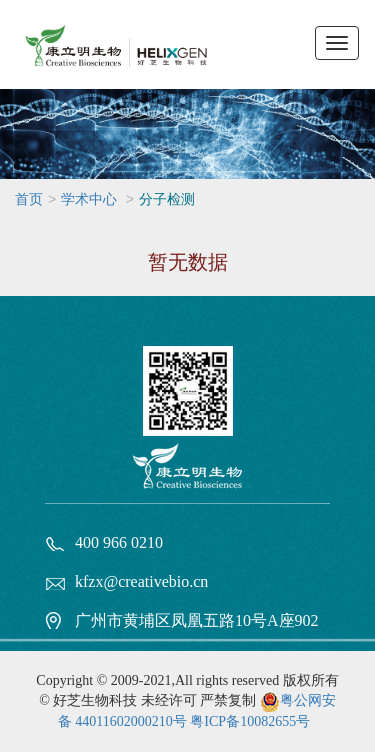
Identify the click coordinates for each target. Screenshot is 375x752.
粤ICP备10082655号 (250, 721)
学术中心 (89, 199)
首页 (29, 199)
